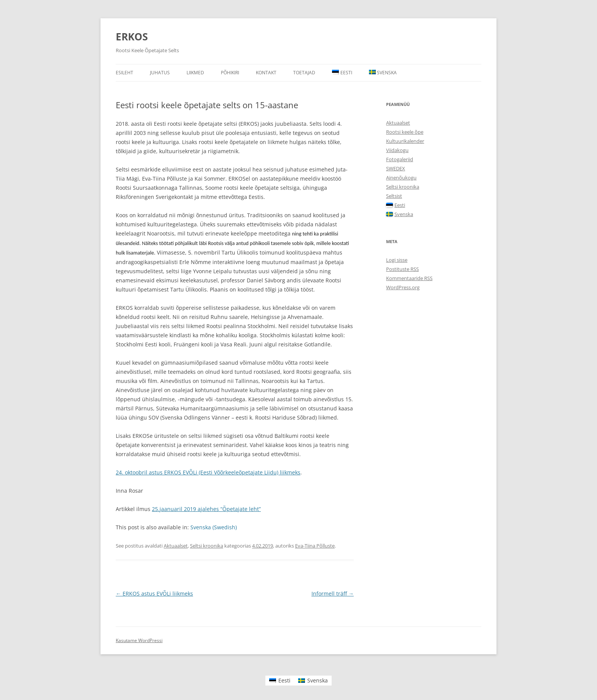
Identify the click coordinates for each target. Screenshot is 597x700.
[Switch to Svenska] (383, 73)
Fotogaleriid (400, 159)
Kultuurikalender (405, 141)
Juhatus (160, 73)
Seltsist (394, 196)
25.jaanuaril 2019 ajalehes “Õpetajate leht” (206, 509)
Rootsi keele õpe (405, 132)
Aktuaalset (176, 546)
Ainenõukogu (401, 178)
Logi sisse (397, 260)
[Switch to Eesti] (280, 681)
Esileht (125, 73)
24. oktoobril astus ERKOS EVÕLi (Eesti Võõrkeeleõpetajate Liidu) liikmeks (208, 472)
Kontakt (266, 73)
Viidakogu (397, 150)
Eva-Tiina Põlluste (315, 546)
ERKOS (132, 37)
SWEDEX (396, 168)
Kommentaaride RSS (409, 278)
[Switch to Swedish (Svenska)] (214, 527)
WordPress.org (403, 287)
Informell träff (333, 593)
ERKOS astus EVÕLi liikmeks (154, 593)
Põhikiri (230, 73)
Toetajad (304, 73)
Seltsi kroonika (207, 546)
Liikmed (195, 73)
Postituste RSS (402, 269)
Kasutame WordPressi (139, 640)
